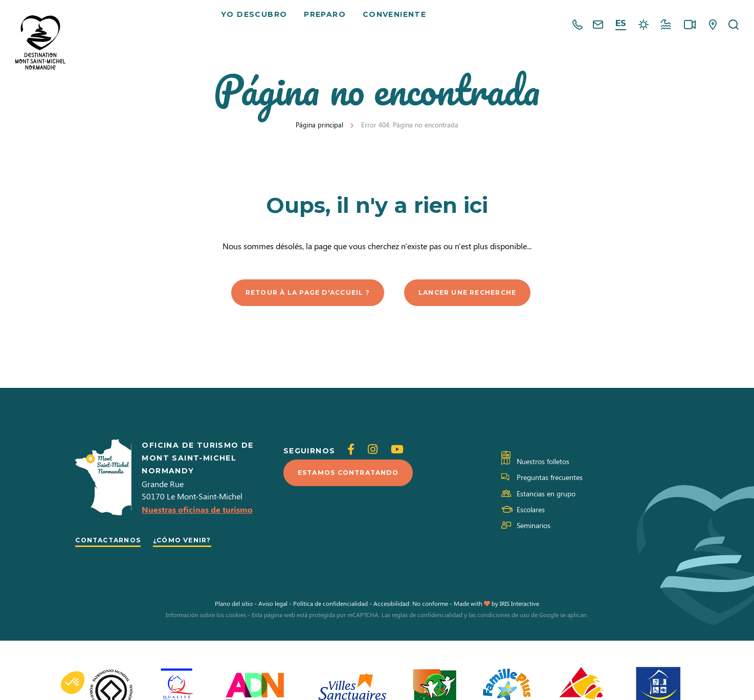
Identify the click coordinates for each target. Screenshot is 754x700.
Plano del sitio (234, 606)
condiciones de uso (503, 617)
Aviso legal (273, 606)
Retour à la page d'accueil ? (300, 293)
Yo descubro (258, 26)
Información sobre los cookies (206, 617)
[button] (73, 683)
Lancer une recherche (478, 293)
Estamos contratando (357, 475)
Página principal (319, 125)
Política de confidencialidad (330, 606)
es (621, 23)
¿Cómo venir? (198, 542)
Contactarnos (114, 542)
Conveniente (398, 26)
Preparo (329, 26)
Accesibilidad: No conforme (411, 606)
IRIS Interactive (519, 606)
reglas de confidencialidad (427, 617)
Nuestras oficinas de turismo (197, 511)
